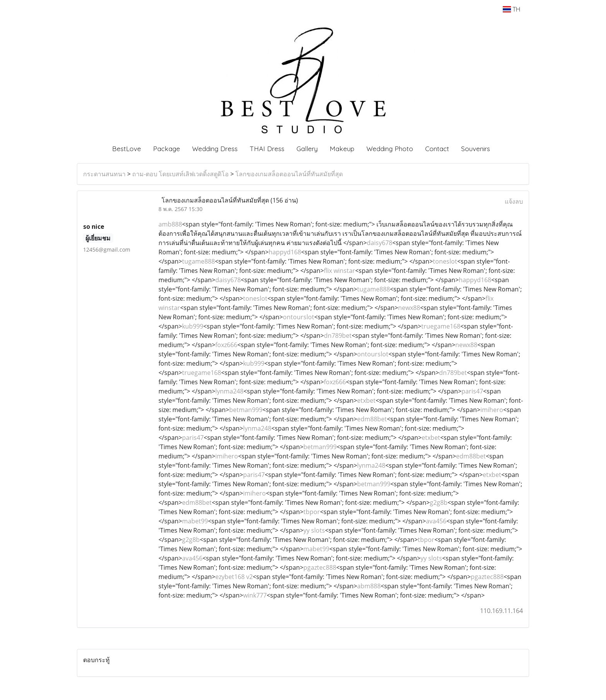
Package (167, 149)
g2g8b (439, 502)
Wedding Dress (215, 149)
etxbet (366, 400)
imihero (492, 410)
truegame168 (441, 326)
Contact (437, 149)
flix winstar (340, 271)
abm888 (369, 586)
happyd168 (285, 252)
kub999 (193, 326)
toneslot (445, 261)
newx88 (409, 308)
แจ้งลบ (514, 201)
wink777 (255, 595)
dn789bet (338, 336)
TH (512, 9)
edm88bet (372, 419)
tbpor (312, 512)
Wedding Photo (390, 149)
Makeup (342, 149)
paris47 (472, 391)
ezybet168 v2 (234, 577)
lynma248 (229, 391)
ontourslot (299, 317)
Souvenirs (476, 149)
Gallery (307, 149)
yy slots (314, 530)
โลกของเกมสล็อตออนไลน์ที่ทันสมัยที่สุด (289, 174)
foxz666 (226, 345)
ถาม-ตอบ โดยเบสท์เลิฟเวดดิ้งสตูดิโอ (180, 174)
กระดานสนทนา (104, 174)
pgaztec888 (320, 567)
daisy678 (380, 243)
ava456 (436, 521)
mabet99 (195, 521)
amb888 (170, 224)
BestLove (127, 149)
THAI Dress (267, 149)
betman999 (246, 410)
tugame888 (198, 261)
